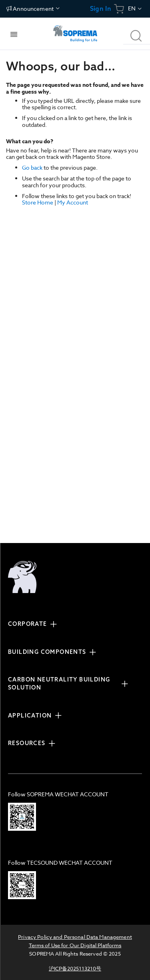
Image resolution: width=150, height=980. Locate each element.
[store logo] (75, 34)
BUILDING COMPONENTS (47, 652)
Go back (32, 167)
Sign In (101, 9)
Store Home (38, 202)
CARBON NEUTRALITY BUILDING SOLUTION (59, 683)
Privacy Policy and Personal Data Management (75, 937)
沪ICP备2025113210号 (75, 968)
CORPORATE (28, 624)
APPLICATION (30, 715)
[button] (135, 9)
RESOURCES (27, 743)
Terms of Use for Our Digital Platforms (75, 945)
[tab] (71, 625)
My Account (73, 202)
